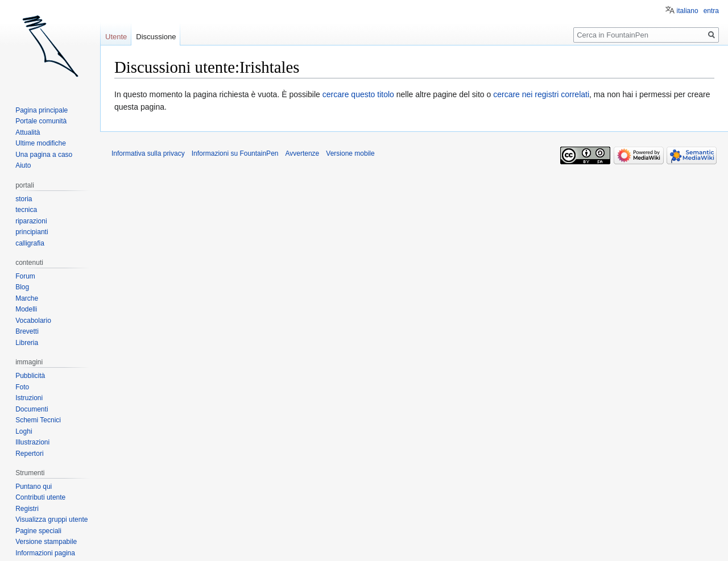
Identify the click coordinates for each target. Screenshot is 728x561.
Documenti (32, 409)
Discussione (156, 37)
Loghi (24, 431)
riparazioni (31, 221)
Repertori (29, 454)
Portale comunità (41, 121)
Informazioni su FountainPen (235, 153)
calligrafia (30, 243)
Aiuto (23, 165)
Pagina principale (42, 110)
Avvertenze (302, 153)
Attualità (28, 132)
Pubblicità (30, 376)
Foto (22, 387)
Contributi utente (40, 497)
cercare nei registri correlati (541, 94)
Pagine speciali (38, 531)
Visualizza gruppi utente (51, 520)
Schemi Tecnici (38, 420)
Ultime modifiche (41, 143)
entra (711, 11)
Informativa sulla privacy (148, 153)
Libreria (27, 343)
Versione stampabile (46, 542)
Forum (25, 276)
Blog (22, 287)
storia (24, 199)
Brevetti (27, 331)
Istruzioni (29, 398)
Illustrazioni (32, 442)
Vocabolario (33, 321)
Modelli (26, 309)
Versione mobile (350, 153)
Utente (116, 37)
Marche (27, 298)
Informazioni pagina (45, 553)
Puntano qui (34, 487)
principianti (32, 232)
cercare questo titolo (358, 94)
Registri (27, 509)
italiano (688, 11)
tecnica (26, 210)
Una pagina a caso (44, 155)
